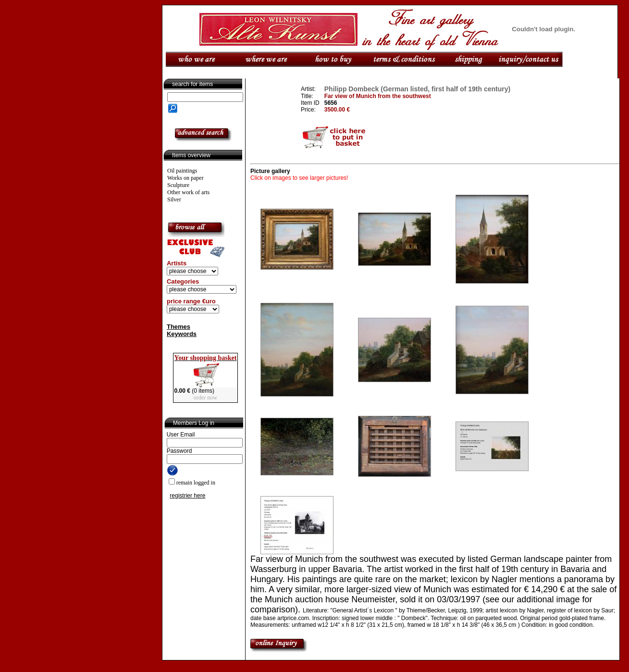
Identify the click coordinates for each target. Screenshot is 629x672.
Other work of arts (188, 192)
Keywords (182, 334)
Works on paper (185, 178)
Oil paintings (182, 171)
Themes (179, 327)
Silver (174, 199)
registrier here (187, 496)
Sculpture (178, 185)
